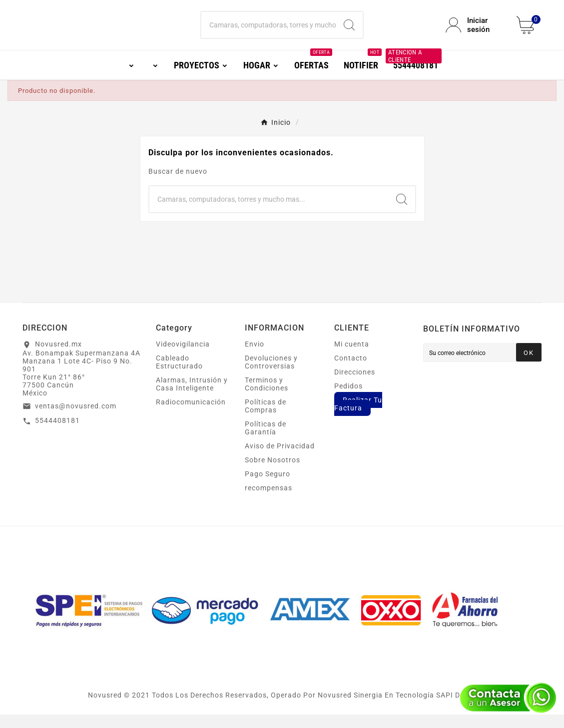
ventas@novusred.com (76, 419)
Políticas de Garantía (266, 441)
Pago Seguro (268, 487)
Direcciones (355, 385)
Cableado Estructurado (179, 375)
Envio (255, 358)
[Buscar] (268, 32)
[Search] (349, 32)
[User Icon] (475, 32)
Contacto (351, 371)
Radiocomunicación (191, 415)
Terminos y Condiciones (267, 397)
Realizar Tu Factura (358, 417)
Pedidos (348, 399)
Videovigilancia (183, 358)
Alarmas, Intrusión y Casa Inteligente (192, 397)
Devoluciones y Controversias (271, 375)
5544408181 (57, 434)
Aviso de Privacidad (280, 459)
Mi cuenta (352, 358)
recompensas (269, 501)
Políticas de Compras (266, 419)
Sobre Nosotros (273, 473)
